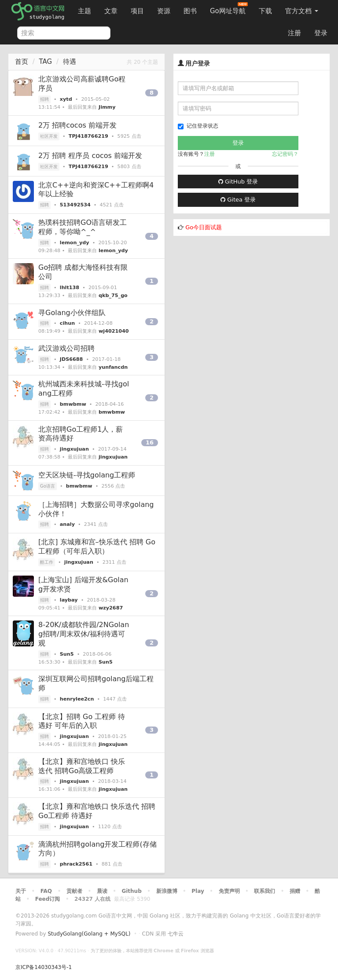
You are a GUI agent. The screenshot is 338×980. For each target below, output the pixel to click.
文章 (111, 11)
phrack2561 (76, 864)
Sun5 (67, 654)
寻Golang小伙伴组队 (72, 313)
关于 (21, 891)
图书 (190, 11)
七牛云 (176, 934)
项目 (137, 11)
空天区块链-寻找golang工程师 (87, 475)
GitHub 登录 (238, 182)
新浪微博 (167, 891)
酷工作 (47, 562)
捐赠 (295, 891)
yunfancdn (113, 367)
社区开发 (49, 136)
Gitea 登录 (238, 200)
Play (198, 891)
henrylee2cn (77, 699)
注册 (294, 33)
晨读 (102, 891)
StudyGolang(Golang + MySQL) (89, 934)
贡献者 (74, 891)
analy (67, 524)
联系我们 (265, 891)
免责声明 (229, 891)
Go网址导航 (229, 9)
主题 (84, 11)
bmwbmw (73, 404)
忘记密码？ (285, 154)
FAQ (46, 891)
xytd (66, 99)
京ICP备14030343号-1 (44, 967)
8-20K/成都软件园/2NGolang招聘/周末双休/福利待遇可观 (84, 634)
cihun (67, 323)
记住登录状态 (198, 126)
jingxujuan (74, 449)
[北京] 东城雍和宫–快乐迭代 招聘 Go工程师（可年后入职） (97, 547)
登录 (321, 33)
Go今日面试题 (204, 227)
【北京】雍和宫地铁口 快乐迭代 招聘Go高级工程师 (82, 766)
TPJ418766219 (88, 136)
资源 (164, 11)
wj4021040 (114, 331)
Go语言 (48, 486)
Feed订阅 (48, 899)
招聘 (44, 99)
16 (150, 442)
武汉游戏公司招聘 (66, 348)
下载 (265, 11)
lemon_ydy (75, 243)
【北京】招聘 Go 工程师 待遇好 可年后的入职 (82, 721)
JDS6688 (72, 359)
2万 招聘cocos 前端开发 (77, 125)
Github (131, 891)
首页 (22, 62)
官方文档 (302, 11)
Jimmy (107, 107)
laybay (69, 600)
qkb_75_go (113, 295)
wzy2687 (111, 608)
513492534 (75, 205)
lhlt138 (70, 288)
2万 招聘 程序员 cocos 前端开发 (90, 156)
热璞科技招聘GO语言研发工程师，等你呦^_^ (83, 227)
